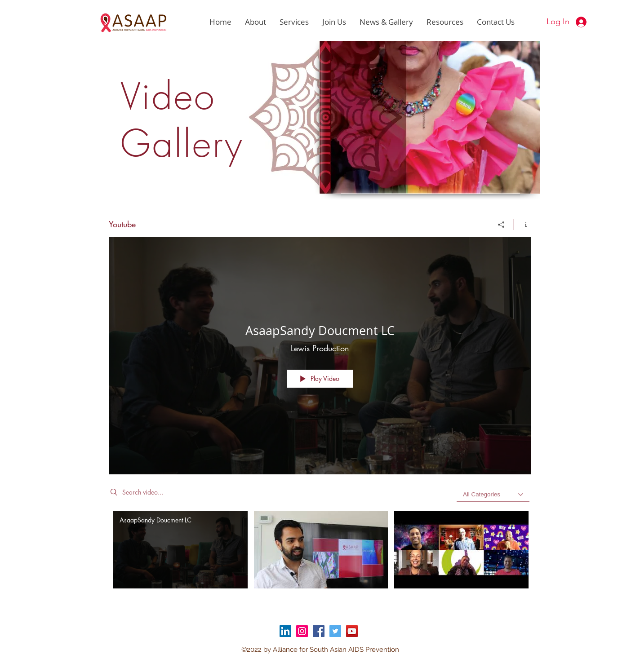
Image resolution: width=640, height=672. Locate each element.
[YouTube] (352, 631)
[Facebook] (319, 631)
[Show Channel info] (522, 225)
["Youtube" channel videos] (320, 556)
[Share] (501, 225)
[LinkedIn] (285, 631)
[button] (256, 22)
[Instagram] (302, 631)
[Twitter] (335, 631)
